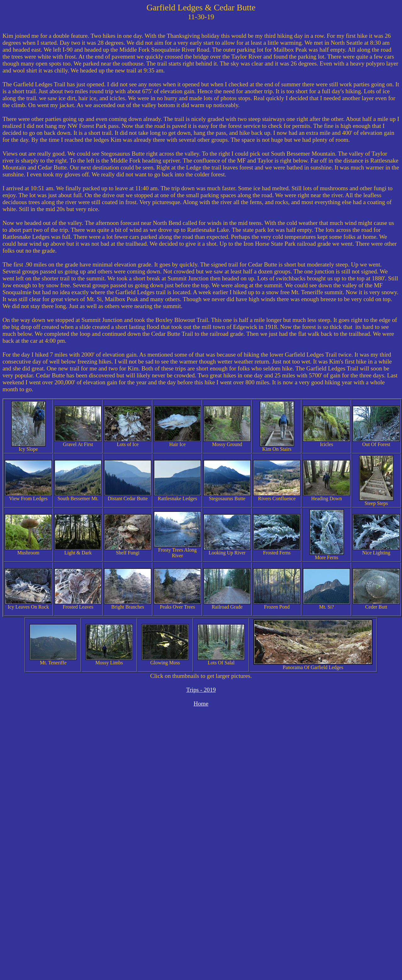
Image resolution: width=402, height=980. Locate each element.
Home (201, 704)
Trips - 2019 (201, 690)
